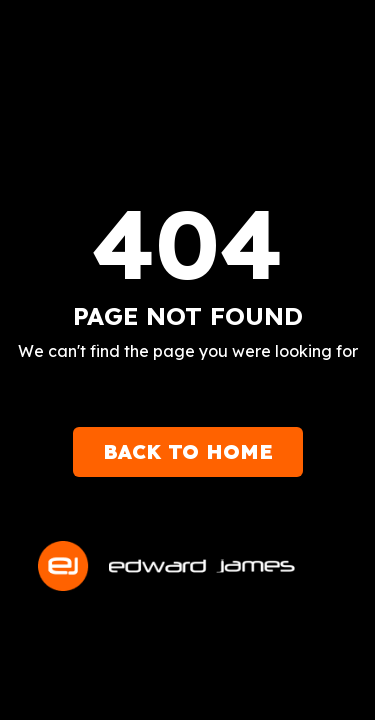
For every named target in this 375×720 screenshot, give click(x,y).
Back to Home (188, 451)
